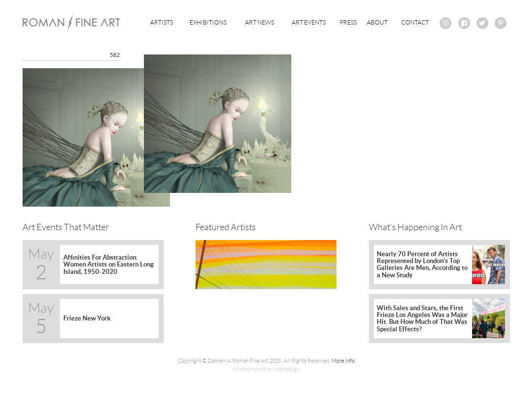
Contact (415, 22)
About (377, 22)
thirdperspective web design (266, 369)
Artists (162, 22)
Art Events (309, 22)
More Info (343, 361)
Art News (260, 22)
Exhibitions (208, 22)
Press (348, 22)
